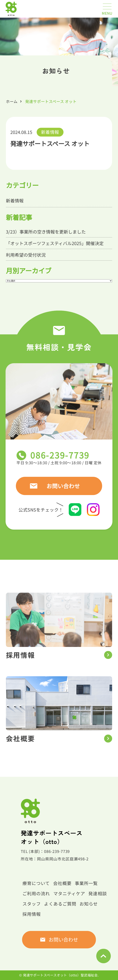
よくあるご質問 (60, 904)
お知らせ (89, 904)
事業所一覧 (86, 883)
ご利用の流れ (36, 893)
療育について (36, 883)
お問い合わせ (63, 486)
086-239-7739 (60, 455)
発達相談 (98, 893)
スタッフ (32, 904)
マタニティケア (69, 893)
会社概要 (62, 883)
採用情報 (32, 914)
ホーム (12, 101)
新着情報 (50, 132)
